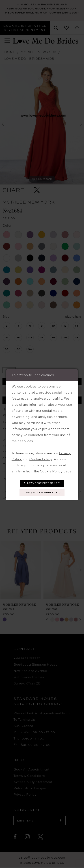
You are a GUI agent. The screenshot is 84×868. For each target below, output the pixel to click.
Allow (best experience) (42, 483)
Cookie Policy (41, 459)
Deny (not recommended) (42, 493)
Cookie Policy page (56, 471)
